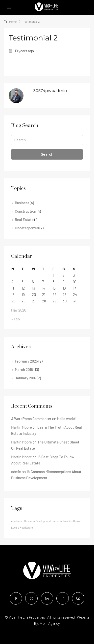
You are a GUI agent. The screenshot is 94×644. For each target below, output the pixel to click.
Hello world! (67, 419)
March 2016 (24, 369)
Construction (25, 211)
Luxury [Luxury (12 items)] (15, 527)
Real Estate (24, 220)
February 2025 (26, 361)
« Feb (15, 319)
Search (47, 154)
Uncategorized (27, 228)
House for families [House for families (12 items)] (62, 521)
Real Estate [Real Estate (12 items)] (26, 527)
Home (13, 21)
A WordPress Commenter (31, 419)
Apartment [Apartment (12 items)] (17, 521)
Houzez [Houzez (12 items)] (78, 521)
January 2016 (25, 378)
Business (22, 203)
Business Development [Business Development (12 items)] (38, 521)
